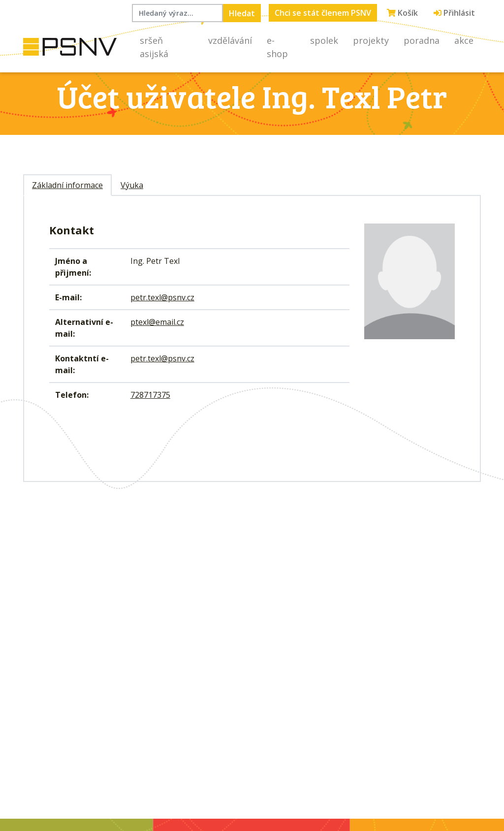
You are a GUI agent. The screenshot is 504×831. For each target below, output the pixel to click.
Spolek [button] (324, 40)
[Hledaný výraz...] (177, 13)
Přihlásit (454, 13)
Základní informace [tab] (67, 185)
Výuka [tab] (132, 185)
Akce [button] (464, 40)
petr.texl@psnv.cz (162, 297)
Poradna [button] (422, 40)
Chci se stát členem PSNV (323, 13)
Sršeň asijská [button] (154, 47)
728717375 (150, 395)
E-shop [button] (277, 47)
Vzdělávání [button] (230, 40)
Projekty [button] (371, 40)
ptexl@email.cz (157, 322)
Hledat (242, 13)
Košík (402, 13)
